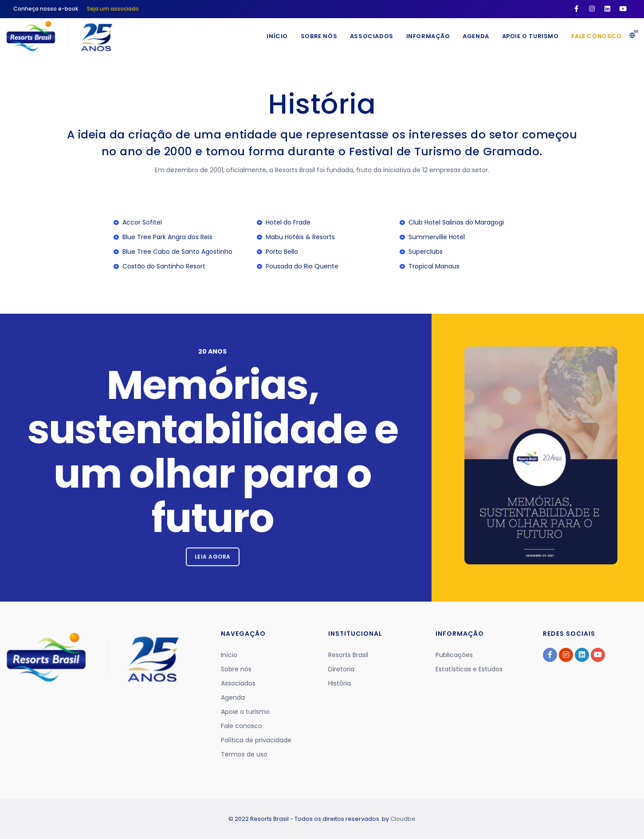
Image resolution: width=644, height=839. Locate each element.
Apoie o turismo (530, 36)
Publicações (454, 655)
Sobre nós (316, 36)
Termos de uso (244, 754)
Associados (369, 36)
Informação (426, 36)
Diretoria (341, 669)
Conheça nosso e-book (46, 9)
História (340, 683)
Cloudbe (403, 819)
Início (274, 36)
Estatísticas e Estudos (469, 669)
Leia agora (213, 557)
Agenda (475, 36)
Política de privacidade (256, 740)
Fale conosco (596, 36)
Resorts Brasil (348, 655)
